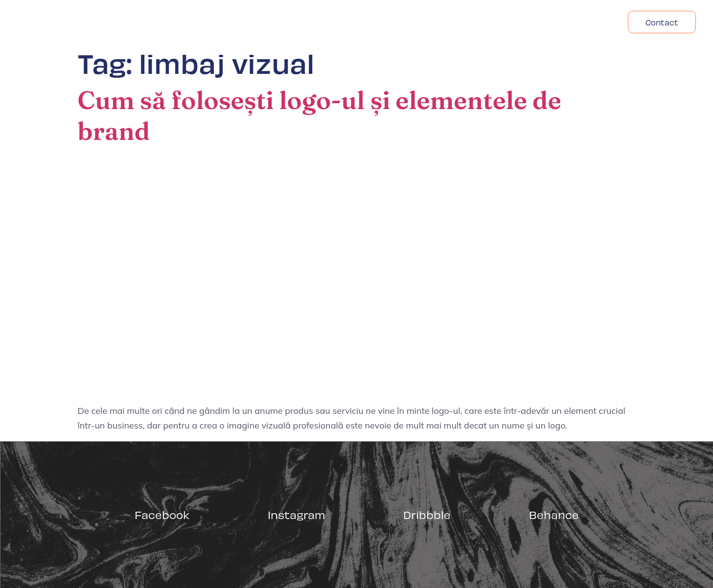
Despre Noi (518, 22)
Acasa (462, 22)
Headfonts (583, 22)
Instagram (296, 514)
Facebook (162, 514)
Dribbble (427, 514)
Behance (554, 514)
